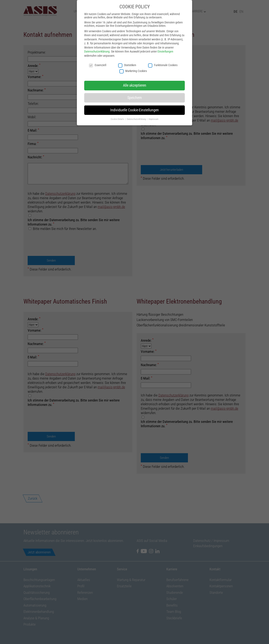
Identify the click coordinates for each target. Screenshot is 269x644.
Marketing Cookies (133, 71)
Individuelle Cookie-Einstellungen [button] (134, 110)
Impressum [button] (153, 119)
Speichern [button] (135, 98)
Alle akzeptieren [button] (135, 85)
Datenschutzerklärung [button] (137, 119)
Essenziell (98, 65)
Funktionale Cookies (163, 65)
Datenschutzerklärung (97, 51)
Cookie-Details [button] (118, 119)
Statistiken (127, 65)
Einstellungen (165, 51)
